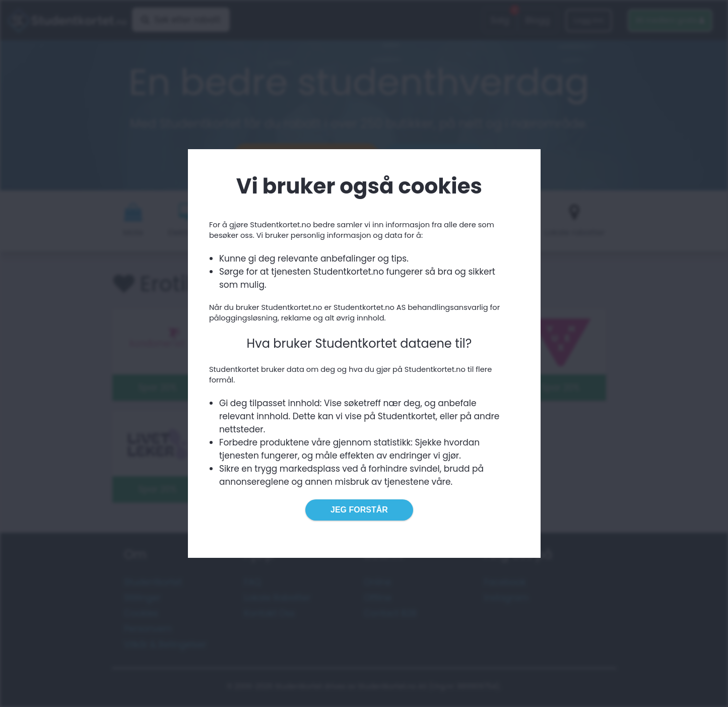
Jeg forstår (359, 510)
